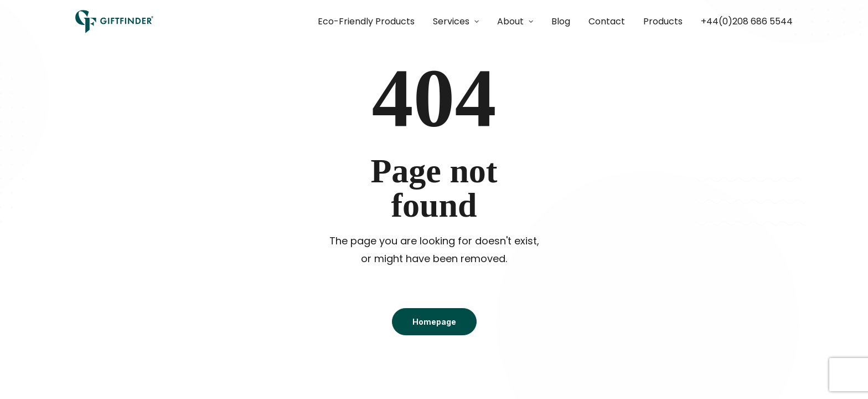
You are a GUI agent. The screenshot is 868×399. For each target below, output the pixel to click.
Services (456, 21)
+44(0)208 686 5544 (747, 21)
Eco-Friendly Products (366, 21)
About (515, 21)
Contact (607, 21)
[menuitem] (370, 22)
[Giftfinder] (115, 22)
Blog (561, 21)
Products (663, 21)
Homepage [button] (434, 322)
